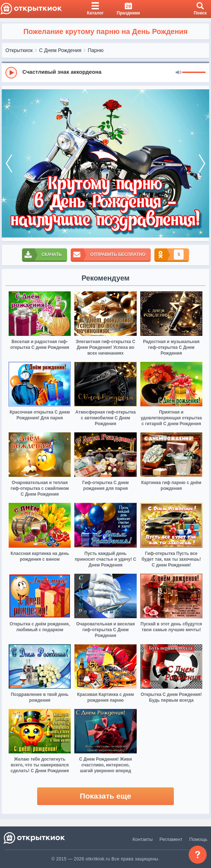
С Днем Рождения (60, 50)
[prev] (9, 164)
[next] (202, 164)
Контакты (142, 839)
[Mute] (179, 73)
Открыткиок (19, 50)
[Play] (11, 73)
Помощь (198, 839)
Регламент (171, 839)
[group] (105, 72)
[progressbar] (194, 73)
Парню (96, 50)
